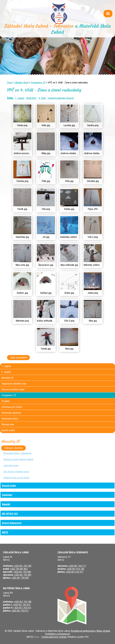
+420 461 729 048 (22, 572)
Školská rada (8, 424)
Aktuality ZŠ (7, 378)
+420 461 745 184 (22, 566)
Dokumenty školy (10, 419)
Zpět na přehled (18, 358)
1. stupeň (20, 98)
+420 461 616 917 (74, 572)
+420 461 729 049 (20, 578)
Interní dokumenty (12, 523)
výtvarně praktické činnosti (61, 98)
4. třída (42, 98)
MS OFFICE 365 (10, 514)
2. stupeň (6, 372)
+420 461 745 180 (22, 602)
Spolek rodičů (8, 430)
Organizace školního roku (14, 384)
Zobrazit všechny (13, 448)
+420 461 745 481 (22, 575)
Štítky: (10, 98)
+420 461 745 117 (77, 566)
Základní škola (21, 83)
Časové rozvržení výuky (13, 389)
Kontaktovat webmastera (83, 631)
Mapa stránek (103, 631)
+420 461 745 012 (21, 605)
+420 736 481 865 (18, 569)
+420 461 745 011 (20, 611)
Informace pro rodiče (12, 407)
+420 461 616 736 (75, 569)
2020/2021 (31, 98)
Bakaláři (6, 504)
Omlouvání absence (11, 413)
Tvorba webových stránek (54, 637)
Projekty (6, 401)
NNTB (5, 532)
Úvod (9, 83)
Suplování (7, 495)
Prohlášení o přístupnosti (57, 634)
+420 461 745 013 (22, 608)
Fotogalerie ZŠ (38, 83)
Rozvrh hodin (9, 486)
